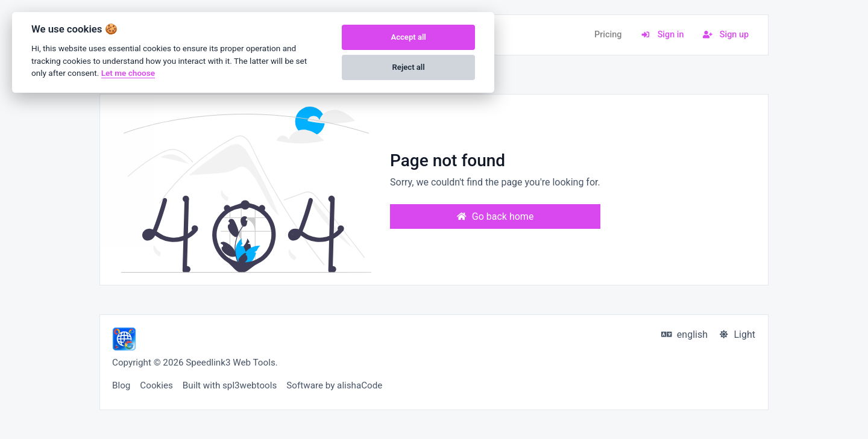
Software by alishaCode (334, 385)
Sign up (726, 35)
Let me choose (128, 73)
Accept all (408, 37)
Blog (121, 385)
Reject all (409, 67)
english (684, 335)
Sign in (662, 35)
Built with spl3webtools (230, 385)
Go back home (495, 216)
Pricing (608, 35)
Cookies (156, 385)
